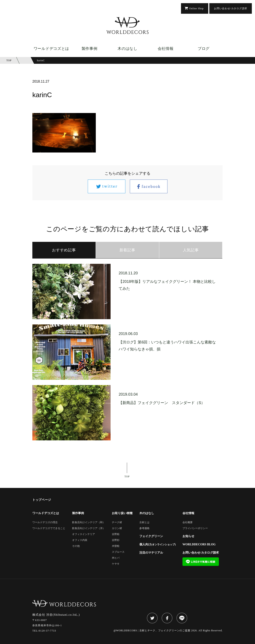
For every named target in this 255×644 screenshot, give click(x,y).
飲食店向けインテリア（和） (89, 522)
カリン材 (117, 528)
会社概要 (188, 522)
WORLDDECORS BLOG (199, 545)
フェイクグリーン (151, 536)
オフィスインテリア (84, 534)
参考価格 (144, 528)
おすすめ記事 (64, 250)
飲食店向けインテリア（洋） (89, 528)
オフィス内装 (80, 540)
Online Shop (196, 8)
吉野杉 (116, 540)
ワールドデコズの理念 (45, 522)
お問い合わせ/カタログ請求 (231, 8)
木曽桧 (116, 546)
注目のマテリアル (151, 553)
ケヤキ (116, 564)
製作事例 (90, 49)
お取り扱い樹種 (122, 513)
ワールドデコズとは (51, 49)
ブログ (204, 49)
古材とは (144, 522)
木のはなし (127, 49)
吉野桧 (116, 534)
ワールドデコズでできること (49, 528)
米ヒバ (116, 558)
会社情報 (166, 49)
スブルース (118, 552)
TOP (127, 476)
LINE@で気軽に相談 (201, 562)
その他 (76, 546)
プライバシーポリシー (195, 528)
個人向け (158, 545)
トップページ (42, 500)
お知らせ (188, 536)
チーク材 (117, 522)
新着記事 (127, 250)
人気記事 (191, 250)
